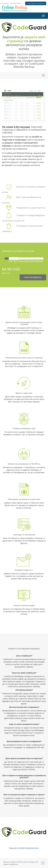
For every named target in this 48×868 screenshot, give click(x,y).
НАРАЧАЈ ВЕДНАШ (33, 277)
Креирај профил (16, 3)
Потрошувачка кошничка (36, 3)
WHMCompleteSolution (29, 848)
